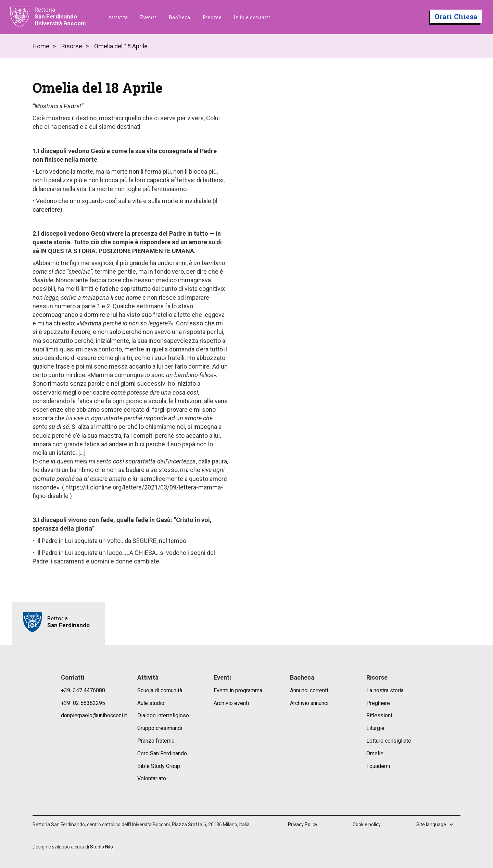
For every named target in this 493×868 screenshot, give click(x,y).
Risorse (212, 17)
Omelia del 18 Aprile (121, 46)
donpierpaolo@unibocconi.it (94, 715)
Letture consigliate (389, 741)
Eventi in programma (238, 690)
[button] (438, 824)
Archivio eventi (231, 703)
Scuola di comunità (160, 690)
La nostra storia (385, 690)
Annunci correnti (309, 690)
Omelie (375, 753)
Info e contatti (252, 17)
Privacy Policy (303, 824)
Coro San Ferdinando (162, 753)
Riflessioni (379, 715)
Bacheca (180, 17)
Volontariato (152, 778)
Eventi (148, 17)
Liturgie (375, 728)
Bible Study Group (159, 766)
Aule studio (151, 703)
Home (41, 46)
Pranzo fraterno (156, 741)
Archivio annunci (309, 703)
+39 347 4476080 (83, 690)
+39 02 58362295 (83, 703)
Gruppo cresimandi (160, 728)
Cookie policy (367, 824)
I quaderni (378, 766)
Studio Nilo (102, 847)
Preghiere (378, 703)
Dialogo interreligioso (163, 715)
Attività (118, 17)
